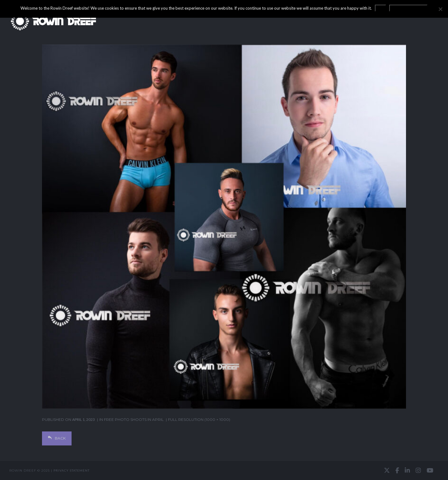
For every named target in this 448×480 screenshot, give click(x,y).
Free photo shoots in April (134, 419)
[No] (440, 9)
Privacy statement (72, 470)
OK (380, 8)
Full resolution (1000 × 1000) (199, 419)
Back (57, 438)
